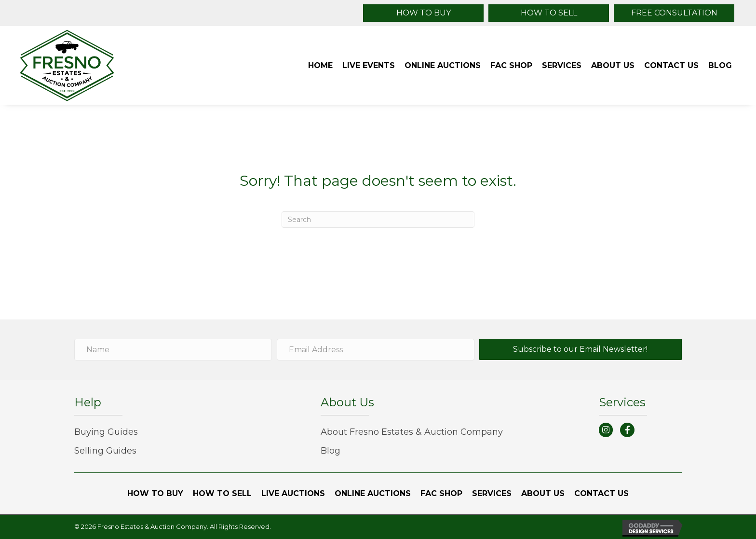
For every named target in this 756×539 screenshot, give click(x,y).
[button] (423, 13)
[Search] (378, 220)
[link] (320, 66)
